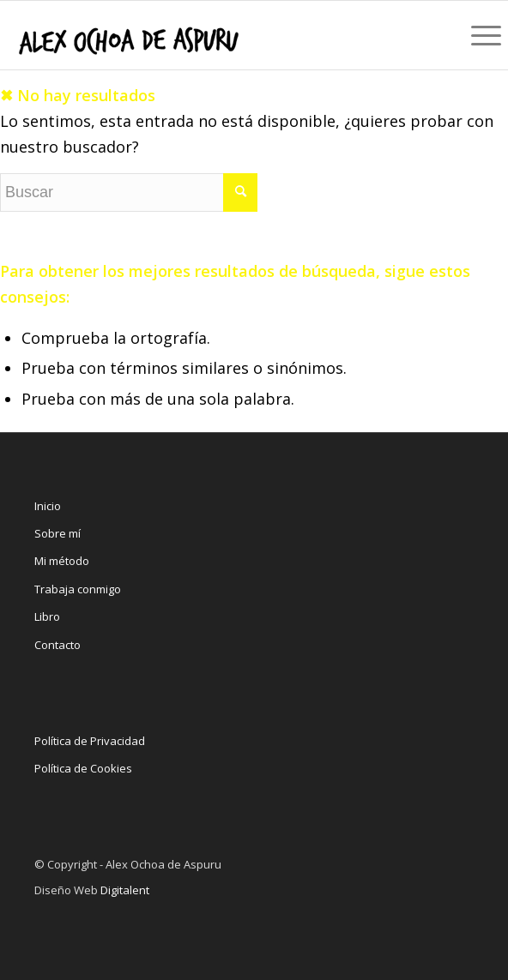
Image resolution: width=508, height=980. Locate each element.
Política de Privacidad (90, 741)
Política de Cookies (83, 768)
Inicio (48, 506)
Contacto (57, 645)
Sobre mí (57, 533)
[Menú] (481, 35)
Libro (47, 616)
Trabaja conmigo (78, 589)
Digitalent (125, 890)
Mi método (62, 561)
